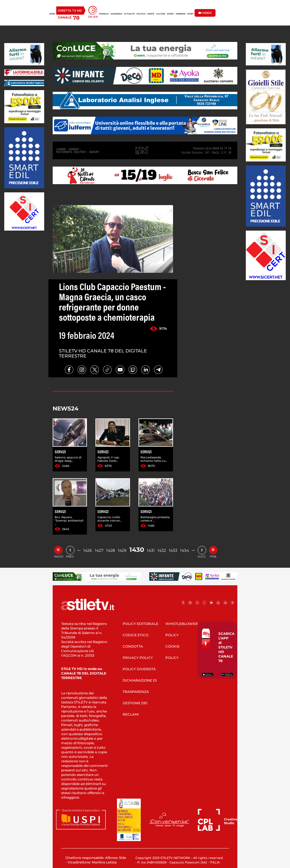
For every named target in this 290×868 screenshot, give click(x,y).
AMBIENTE (181, 14)
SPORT (190, 14)
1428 (111, 550)
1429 (122, 550)
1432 (162, 550)
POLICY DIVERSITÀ (139, 669)
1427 (99, 550)
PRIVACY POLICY (138, 658)
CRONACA (104, 14)
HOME (52, 14)
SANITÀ (151, 14)
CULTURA (161, 14)
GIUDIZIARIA (116, 14)
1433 (173, 550)
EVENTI (170, 14)
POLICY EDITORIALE (140, 624)
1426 (88, 550)
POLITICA (141, 14)
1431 (151, 550)
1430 (137, 550)
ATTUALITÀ (129, 14)
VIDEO (205, 13)
